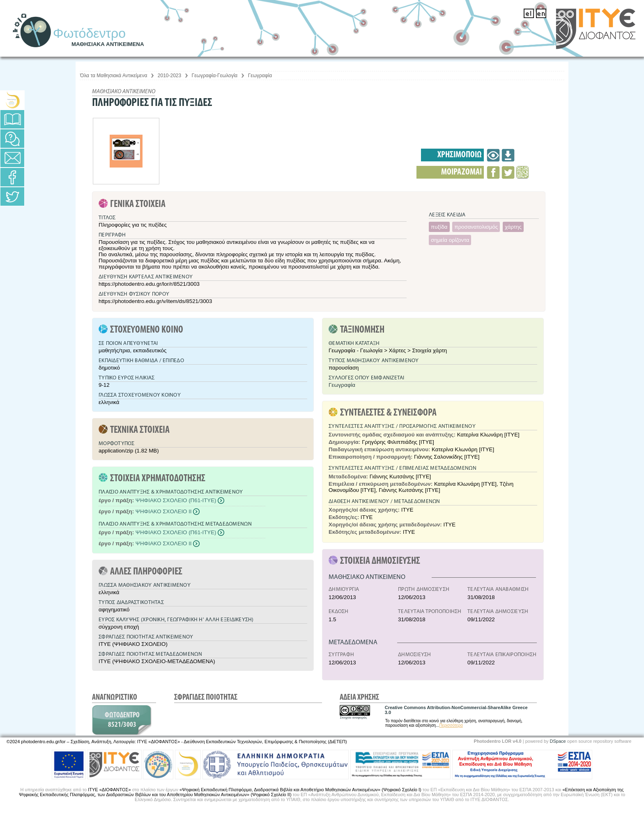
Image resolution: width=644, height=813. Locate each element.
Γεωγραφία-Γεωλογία (215, 76)
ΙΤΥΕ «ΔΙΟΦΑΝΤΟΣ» (109, 790)
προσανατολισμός (476, 227)
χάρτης (513, 227)
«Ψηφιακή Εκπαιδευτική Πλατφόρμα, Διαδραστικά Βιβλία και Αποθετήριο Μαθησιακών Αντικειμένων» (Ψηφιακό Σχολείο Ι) (300, 790)
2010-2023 (169, 76)
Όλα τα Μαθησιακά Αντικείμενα (114, 76)
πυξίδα (439, 227)
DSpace (558, 741)
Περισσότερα (451, 725)
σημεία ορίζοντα (450, 240)
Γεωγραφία (260, 76)
